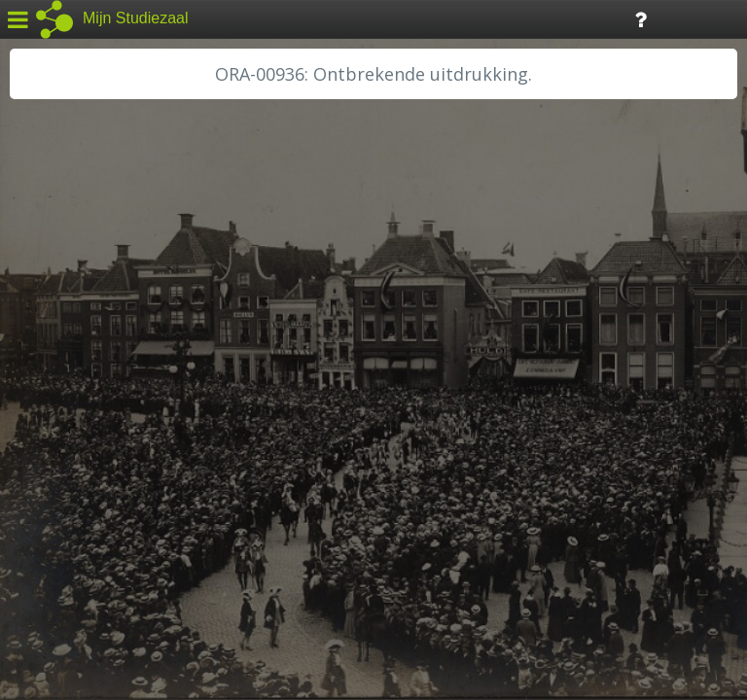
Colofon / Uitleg (228, 555)
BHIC (42, 289)
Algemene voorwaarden (98, 579)
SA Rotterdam (71, 486)
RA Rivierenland (76, 464)
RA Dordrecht (70, 420)
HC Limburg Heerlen (93, 332)
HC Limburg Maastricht (101, 355)
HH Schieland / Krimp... (100, 399)
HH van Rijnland (77, 376)
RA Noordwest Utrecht (102, 442)
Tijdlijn (330, 18)
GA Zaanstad (67, 311)
